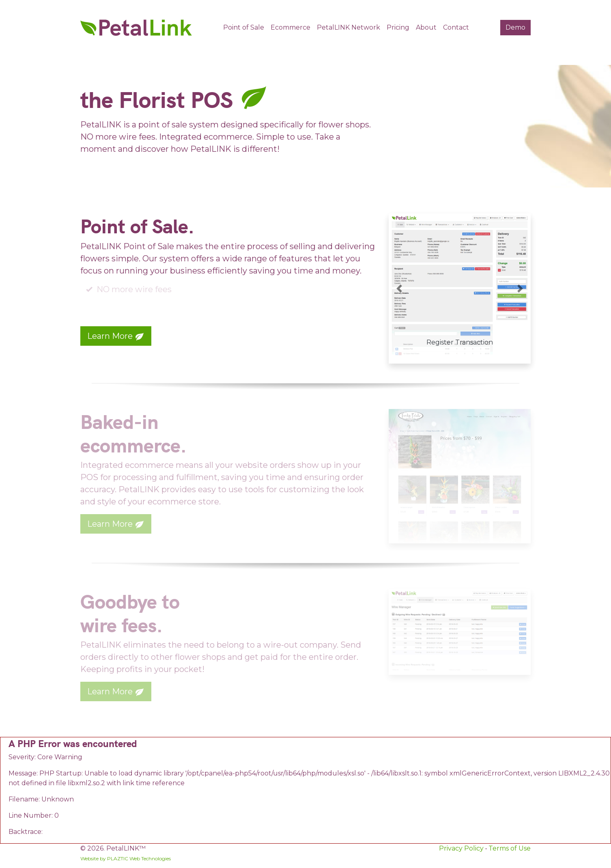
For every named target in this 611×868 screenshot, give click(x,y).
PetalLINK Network (349, 27)
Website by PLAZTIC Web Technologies (126, 858)
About (426, 27)
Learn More (116, 337)
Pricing (398, 27)
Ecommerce (290, 27)
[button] (399, 289)
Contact (456, 27)
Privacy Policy (461, 848)
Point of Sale (244, 27)
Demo (515, 27)
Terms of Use (510, 848)
